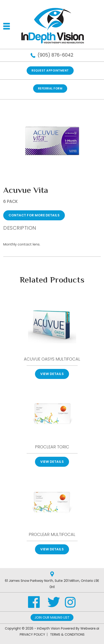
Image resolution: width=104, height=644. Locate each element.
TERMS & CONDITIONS (67, 634)
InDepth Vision (49, 628)
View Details (52, 374)
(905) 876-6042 (55, 55)
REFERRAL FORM (50, 88)
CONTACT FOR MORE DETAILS (34, 215)
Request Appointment (50, 70)
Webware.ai (90, 628)
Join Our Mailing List (52, 617)
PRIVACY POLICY (32, 634)
